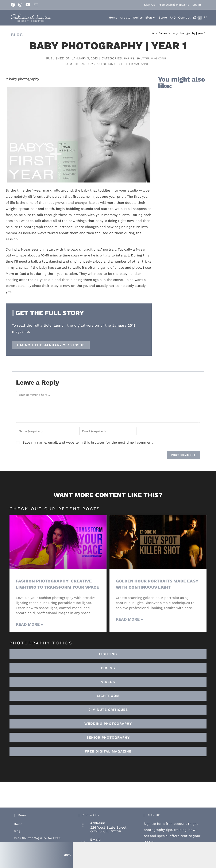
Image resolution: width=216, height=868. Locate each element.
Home (18, 831)
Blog (17, 838)
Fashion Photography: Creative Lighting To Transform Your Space (55, 588)
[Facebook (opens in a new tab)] (14, 5)
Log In (197, 5)
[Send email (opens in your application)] (36, 5)
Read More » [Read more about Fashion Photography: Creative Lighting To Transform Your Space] (29, 631)
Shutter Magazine (152, 58)
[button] (108, 703)
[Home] (153, 33)
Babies (128, 58)
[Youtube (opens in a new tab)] (28, 5)
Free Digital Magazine (174, 5)
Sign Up (150, 5)
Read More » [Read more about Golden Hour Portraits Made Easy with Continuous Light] (129, 620)
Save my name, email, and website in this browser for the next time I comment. (88, 443)
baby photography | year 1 (188, 33)
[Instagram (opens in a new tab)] (20, 5)
